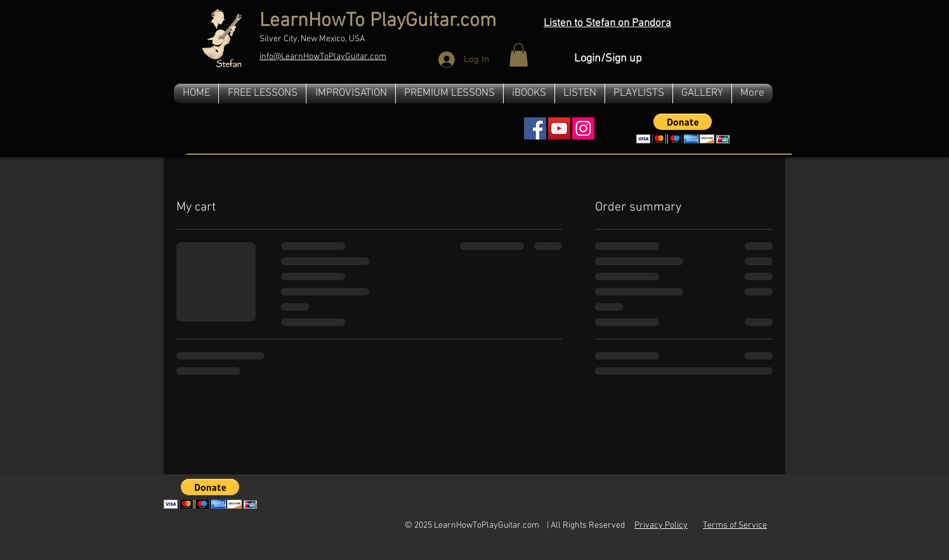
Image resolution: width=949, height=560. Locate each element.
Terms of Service (735, 525)
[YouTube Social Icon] (559, 128)
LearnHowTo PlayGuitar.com (378, 21)
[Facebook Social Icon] (535, 128)
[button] (519, 55)
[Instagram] (583, 128)
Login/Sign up (608, 59)
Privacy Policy (661, 525)
